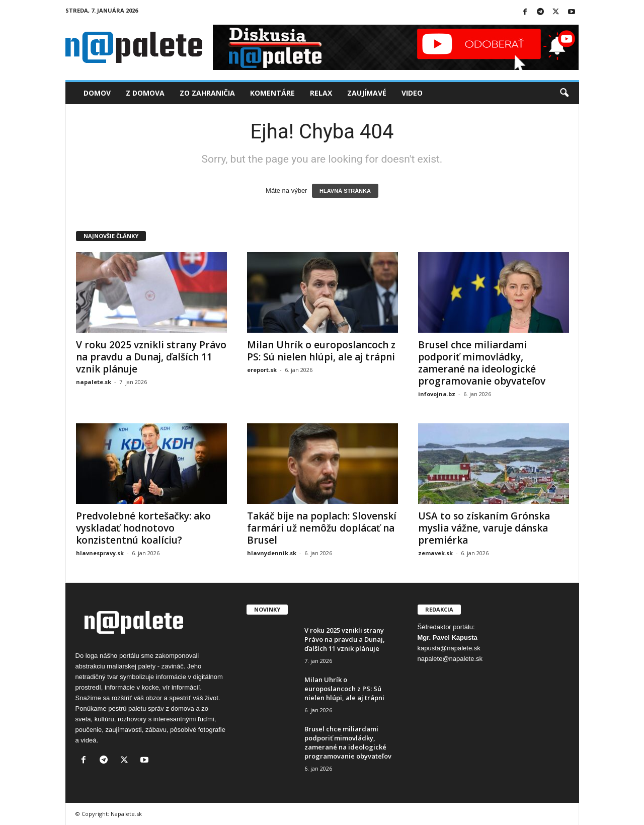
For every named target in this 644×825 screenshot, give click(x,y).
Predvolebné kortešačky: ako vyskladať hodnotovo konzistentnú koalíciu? (143, 528)
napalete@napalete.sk (450, 659)
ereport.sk (262, 370)
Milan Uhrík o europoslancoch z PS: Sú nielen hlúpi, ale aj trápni (321, 351)
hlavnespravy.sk (100, 553)
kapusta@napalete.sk (449, 648)
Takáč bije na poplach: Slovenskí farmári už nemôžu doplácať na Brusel (322, 528)
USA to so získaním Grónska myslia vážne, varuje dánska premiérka (484, 528)
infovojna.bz (437, 394)
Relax (321, 93)
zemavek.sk (435, 553)
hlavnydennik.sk (272, 553)
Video (412, 93)
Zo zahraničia (207, 93)
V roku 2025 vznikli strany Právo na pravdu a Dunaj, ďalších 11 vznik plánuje (151, 357)
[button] (564, 93)
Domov (97, 93)
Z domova (145, 93)
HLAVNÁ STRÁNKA (345, 191)
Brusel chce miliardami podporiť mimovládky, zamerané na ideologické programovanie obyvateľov (482, 363)
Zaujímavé (367, 93)
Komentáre (272, 93)
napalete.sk (94, 382)
